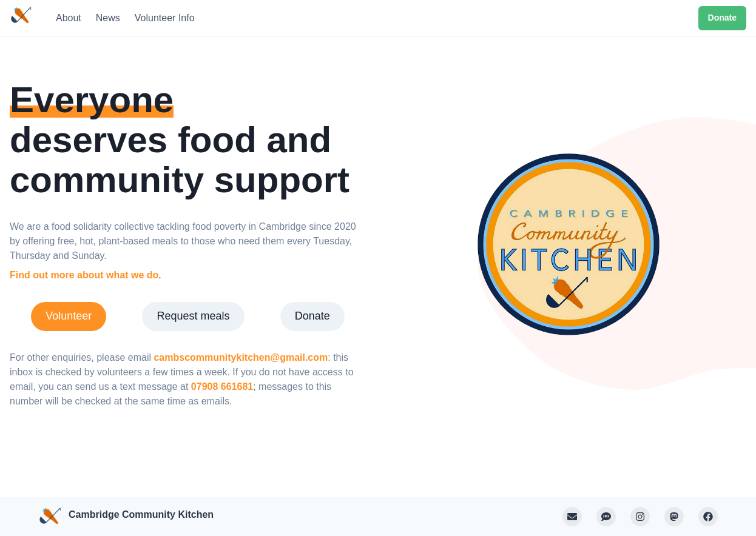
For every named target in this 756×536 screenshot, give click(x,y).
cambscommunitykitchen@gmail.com (241, 357)
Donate (722, 18)
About (69, 18)
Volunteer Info (165, 18)
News (108, 18)
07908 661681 (222, 387)
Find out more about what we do (84, 275)
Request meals (193, 316)
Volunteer (69, 316)
